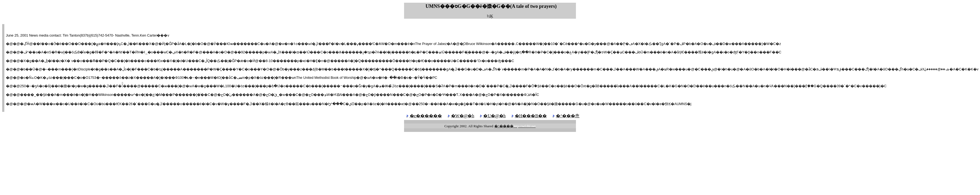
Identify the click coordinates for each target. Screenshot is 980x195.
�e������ (426, 116)
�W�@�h (463, 116)
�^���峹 (568, 116)
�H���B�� (531, 116)
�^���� (515, 126)
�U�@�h (494, 116)
